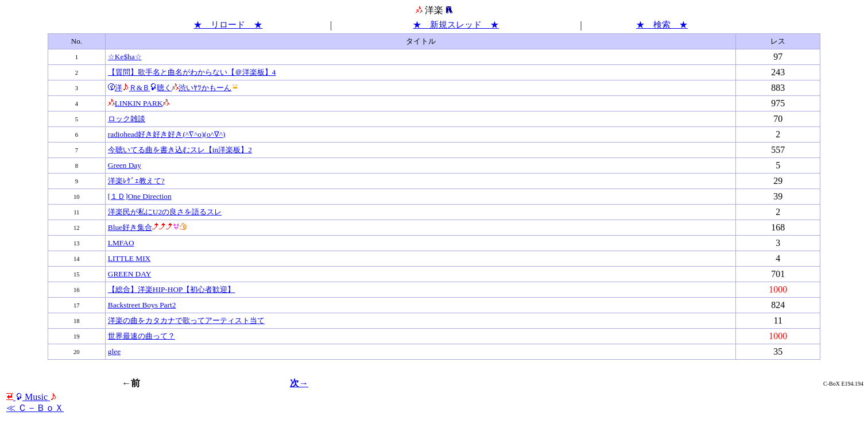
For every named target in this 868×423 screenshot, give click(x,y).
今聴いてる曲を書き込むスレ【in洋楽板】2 (180, 150)
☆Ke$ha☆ (125, 57)
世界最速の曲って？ (142, 336)
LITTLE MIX (129, 258)
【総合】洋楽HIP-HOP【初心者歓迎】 (172, 289)
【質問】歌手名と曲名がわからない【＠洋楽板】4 (192, 72)
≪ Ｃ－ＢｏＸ (35, 408)
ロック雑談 (127, 119)
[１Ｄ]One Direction (140, 196)
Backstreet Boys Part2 (142, 305)
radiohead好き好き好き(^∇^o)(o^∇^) (167, 134)
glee (114, 351)
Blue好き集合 (147, 227)
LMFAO (121, 243)
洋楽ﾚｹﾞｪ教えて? (136, 181)
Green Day (125, 165)
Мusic (32, 397)
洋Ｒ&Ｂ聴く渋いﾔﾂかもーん (173, 88)
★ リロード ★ (228, 25)
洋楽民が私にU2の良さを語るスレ (165, 212)
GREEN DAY (129, 274)
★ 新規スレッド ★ (456, 25)
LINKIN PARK (139, 103)
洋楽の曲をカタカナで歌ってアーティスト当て (186, 320)
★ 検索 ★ (662, 25)
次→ (299, 383)
